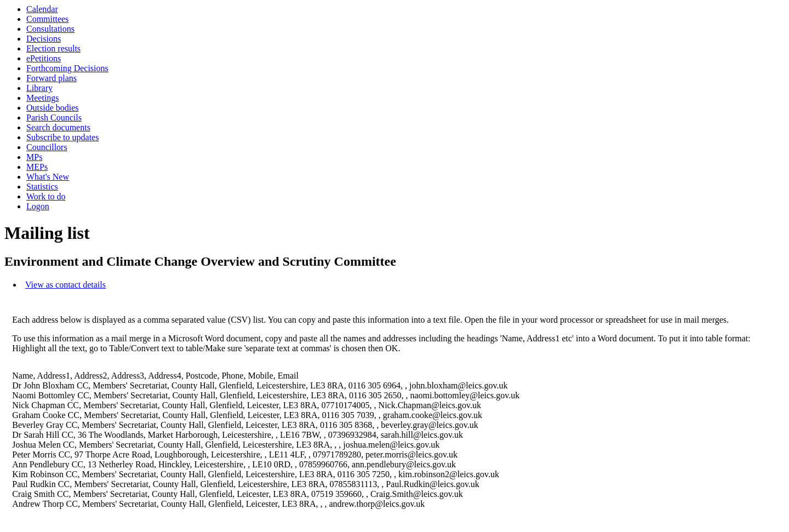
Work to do (46, 196)
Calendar (42, 9)
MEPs (37, 167)
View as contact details (65, 285)
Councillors (47, 147)
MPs (34, 157)
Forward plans (52, 78)
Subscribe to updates (62, 137)
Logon (38, 206)
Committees (47, 19)
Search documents (58, 127)
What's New (48, 177)
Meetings (43, 98)
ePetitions (44, 58)
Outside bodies (53, 108)
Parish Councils (54, 118)
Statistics (42, 187)
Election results (53, 48)
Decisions (44, 39)
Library (39, 88)
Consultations (50, 29)
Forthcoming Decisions (67, 68)
